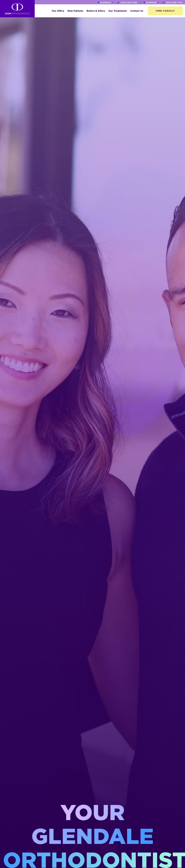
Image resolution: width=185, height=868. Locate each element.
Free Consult (165, 11)
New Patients (75, 11)
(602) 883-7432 (127, 3)
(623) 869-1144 (172, 3)
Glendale (106, 3)
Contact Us (137, 11)
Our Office (58, 11)
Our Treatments (118, 11)
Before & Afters (96, 11)
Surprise (151, 3)
